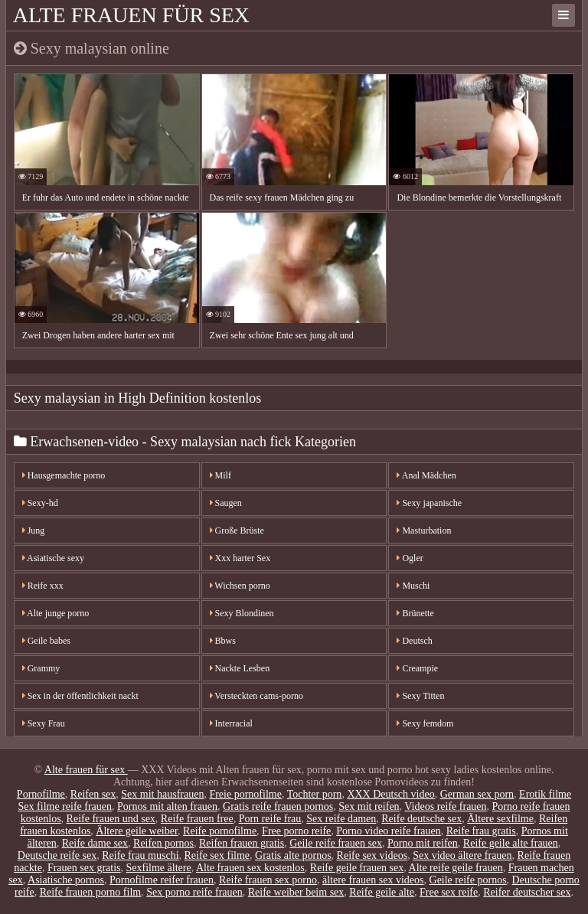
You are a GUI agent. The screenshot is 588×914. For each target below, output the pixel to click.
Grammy (41, 668)
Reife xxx (43, 586)
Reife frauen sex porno (268, 880)
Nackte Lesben (240, 668)
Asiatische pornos (66, 880)
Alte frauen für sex (131, 15)
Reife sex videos (372, 855)
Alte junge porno (56, 613)
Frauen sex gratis (84, 868)
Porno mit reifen (423, 843)
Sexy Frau (44, 723)
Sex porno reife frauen (194, 892)
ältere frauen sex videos (373, 880)
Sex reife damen (341, 819)
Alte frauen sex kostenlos (250, 868)
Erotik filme (545, 794)
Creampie (417, 668)
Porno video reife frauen (388, 831)
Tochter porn (315, 794)
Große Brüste (237, 530)
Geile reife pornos (468, 880)
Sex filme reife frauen (65, 806)
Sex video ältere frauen (462, 855)
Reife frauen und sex (111, 819)
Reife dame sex (95, 843)
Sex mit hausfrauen (162, 794)
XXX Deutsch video (390, 794)
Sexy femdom (425, 723)
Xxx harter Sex (240, 558)
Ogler (410, 558)
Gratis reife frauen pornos (278, 806)
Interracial (231, 723)
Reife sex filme (217, 855)
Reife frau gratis (481, 831)
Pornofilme (41, 794)
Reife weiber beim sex (296, 892)
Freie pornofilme (245, 794)
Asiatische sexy (53, 558)
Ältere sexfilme (500, 819)
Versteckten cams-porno (256, 696)
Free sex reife (449, 892)
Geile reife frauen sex (336, 843)
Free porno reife (296, 831)
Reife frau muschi (140, 855)
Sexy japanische (429, 503)
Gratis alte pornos (293, 855)
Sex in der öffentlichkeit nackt (80, 696)
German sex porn (477, 794)
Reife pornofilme (220, 831)
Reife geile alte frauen (511, 843)
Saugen (226, 503)
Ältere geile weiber (137, 831)
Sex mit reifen (369, 806)
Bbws (223, 641)
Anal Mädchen (426, 475)
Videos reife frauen (445, 806)
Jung (34, 530)
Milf (220, 475)
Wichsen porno (240, 586)
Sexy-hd (40, 503)
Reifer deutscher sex (527, 892)
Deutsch (414, 641)
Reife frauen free (197, 819)
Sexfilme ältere (159, 868)
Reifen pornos (163, 843)
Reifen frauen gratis (242, 843)
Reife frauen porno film (91, 892)
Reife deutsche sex (421, 819)
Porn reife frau (270, 819)
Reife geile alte (382, 892)
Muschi (413, 586)
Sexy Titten (420, 696)
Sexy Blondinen (242, 613)
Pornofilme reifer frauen (162, 880)
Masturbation (424, 530)
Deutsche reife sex (57, 855)
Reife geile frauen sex (357, 868)
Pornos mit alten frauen (167, 806)
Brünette (415, 613)
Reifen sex (93, 794)
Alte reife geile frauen (456, 868)
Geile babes (46, 641)
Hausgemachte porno (64, 475)
